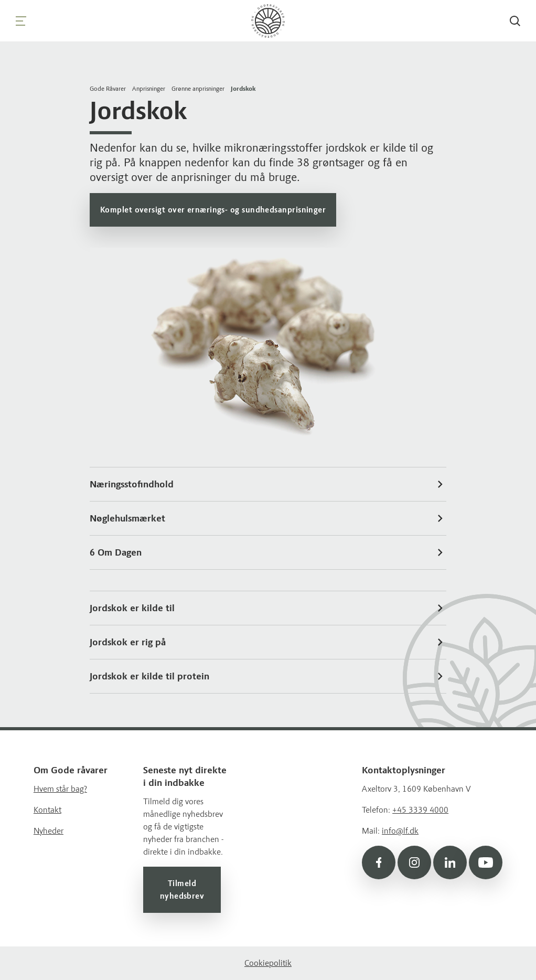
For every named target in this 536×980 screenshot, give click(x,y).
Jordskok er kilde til (268, 608)
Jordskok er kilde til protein (268, 676)
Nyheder (49, 831)
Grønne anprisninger (198, 89)
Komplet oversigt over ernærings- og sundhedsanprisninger (213, 210)
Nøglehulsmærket (268, 518)
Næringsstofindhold (268, 484)
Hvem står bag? (60, 789)
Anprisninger (149, 89)
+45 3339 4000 (420, 810)
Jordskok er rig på (268, 642)
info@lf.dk (400, 831)
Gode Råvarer (108, 89)
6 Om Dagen (268, 552)
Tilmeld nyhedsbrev (182, 890)
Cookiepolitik (268, 963)
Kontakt (47, 810)
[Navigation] (21, 21)
